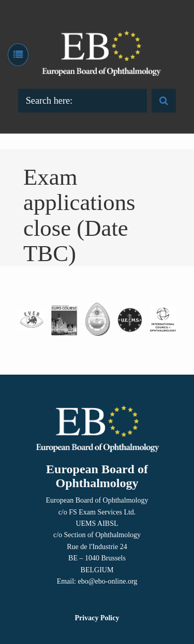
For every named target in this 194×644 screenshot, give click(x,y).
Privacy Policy (97, 618)
